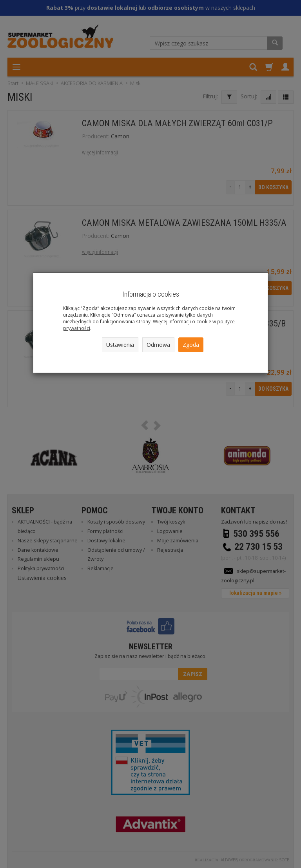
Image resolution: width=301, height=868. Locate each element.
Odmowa (158, 345)
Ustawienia (120, 345)
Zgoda (191, 345)
